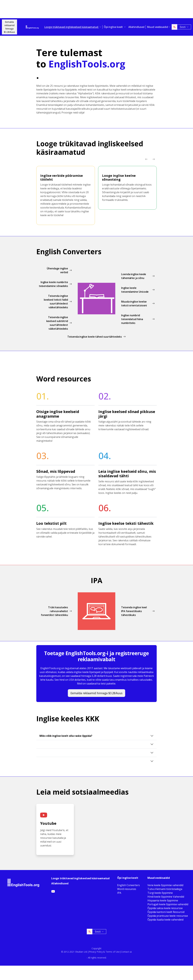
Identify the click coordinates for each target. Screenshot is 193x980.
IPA (119, 893)
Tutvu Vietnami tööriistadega (165, 889)
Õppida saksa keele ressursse (165, 908)
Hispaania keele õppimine (163, 900)
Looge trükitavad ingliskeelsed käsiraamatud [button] (71, 27)
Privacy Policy (96, 952)
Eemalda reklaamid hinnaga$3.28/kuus (9, 27)
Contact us (126, 952)
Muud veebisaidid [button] (157, 27)
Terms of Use (113, 952)
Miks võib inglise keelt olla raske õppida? (66, 736)
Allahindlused (136, 27)
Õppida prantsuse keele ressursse (168, 916)
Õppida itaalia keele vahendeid (165, 920)
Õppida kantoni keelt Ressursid (166, 912)
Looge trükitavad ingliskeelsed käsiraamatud (80, 878)
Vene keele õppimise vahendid (165, 885)
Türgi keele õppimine (160, 893)
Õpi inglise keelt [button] (114, 27)
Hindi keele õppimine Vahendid (166, 897)
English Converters (129, 885)
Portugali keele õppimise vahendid (168, 904)
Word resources (127, 889)
